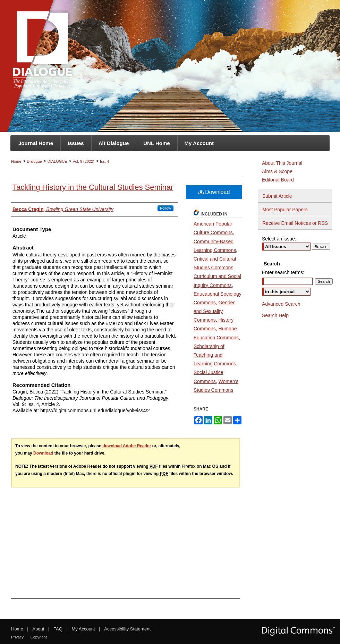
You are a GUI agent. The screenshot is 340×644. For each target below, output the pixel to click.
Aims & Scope (277, 171)
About (38, 629)
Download (214, 192)
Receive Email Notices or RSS (295, 223)
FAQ (58, 629)
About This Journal (282, 163)
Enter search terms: (283, 272)
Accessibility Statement (127, 629)
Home (16, 161)
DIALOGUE (57, 161)
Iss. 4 (104, 161)
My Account (83, 629)
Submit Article (277, 196)
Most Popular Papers (285, 210)
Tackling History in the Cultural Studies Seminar (93, 187)
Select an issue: (279, 239)
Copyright (39, 637)
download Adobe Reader (127, 446)
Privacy (17, 637)
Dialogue (34, 161)
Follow (165, 208)
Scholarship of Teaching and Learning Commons (215, 355)
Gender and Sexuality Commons (214, 311)
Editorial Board (278, 180)
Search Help (275, 315)
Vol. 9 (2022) (84, 161)
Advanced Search (281, 304)
